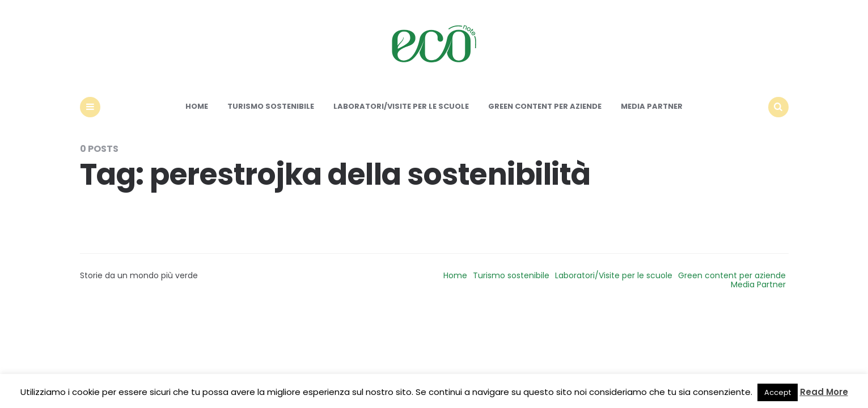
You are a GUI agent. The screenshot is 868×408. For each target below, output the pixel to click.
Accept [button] (778, 392)
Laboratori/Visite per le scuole (401, 106)
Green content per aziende (545, 106)
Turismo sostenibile (271, 106)
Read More (824, 392)
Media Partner (652, 106)
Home (197, 106)
